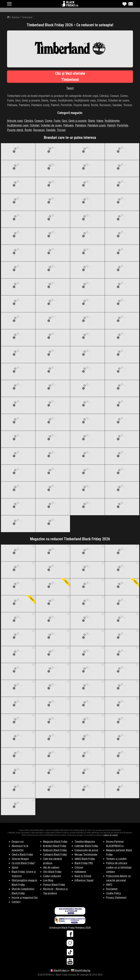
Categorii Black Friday (55, 854)
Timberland (27, 17)
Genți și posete (78, 121)
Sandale (51, 130)
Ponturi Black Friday (54, 885)
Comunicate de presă (86, 850)
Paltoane (68, 125)
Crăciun (79, 867)
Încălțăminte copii (18, 125)
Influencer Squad (84, 880)
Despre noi (18, 842)
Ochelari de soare (51, 125)
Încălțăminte (112, 121)
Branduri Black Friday (55, 846)
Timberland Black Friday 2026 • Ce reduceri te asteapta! (70, 25)
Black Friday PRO (84, 863)
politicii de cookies (111, 835)
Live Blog (48, 880)
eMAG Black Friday (85, 859)
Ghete (91, 121)
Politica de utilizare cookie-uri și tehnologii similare (119, 867)
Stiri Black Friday (52, 872)
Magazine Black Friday (55, 842)
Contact (16, 902)
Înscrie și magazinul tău (25, 897)
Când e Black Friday (22, 854)
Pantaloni (81, 125)
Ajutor (15, 867)
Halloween (80, 872)
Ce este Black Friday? (23, 863)
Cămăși (29, 121)
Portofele (122, 125)
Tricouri (61, 130)
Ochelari (35, 125)
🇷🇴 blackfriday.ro (59, 970)
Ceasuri (39, 121)
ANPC (109, 885)
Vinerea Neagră (20, 859)
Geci (64, 121)
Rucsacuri (39, 130)
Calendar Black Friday (86, 846)
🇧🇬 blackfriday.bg (81, 970)
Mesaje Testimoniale (86, 854)
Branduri (16, 17)
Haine (100, 121)
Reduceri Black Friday (55, 850)
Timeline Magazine (85, 842)
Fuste (57, 121)
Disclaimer (112, 889)
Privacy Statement (116, 897)
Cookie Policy (114, 893)
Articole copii (15, 121)
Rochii (28, 130)
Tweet (70, 88)
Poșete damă (15, 130)
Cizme (49, 121)
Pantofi (111, 125)
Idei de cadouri (51, 867)
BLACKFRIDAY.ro (72, 4)
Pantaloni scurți (96, 125)
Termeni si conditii (116, 859)
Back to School (83, 876)
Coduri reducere (52, 876)
